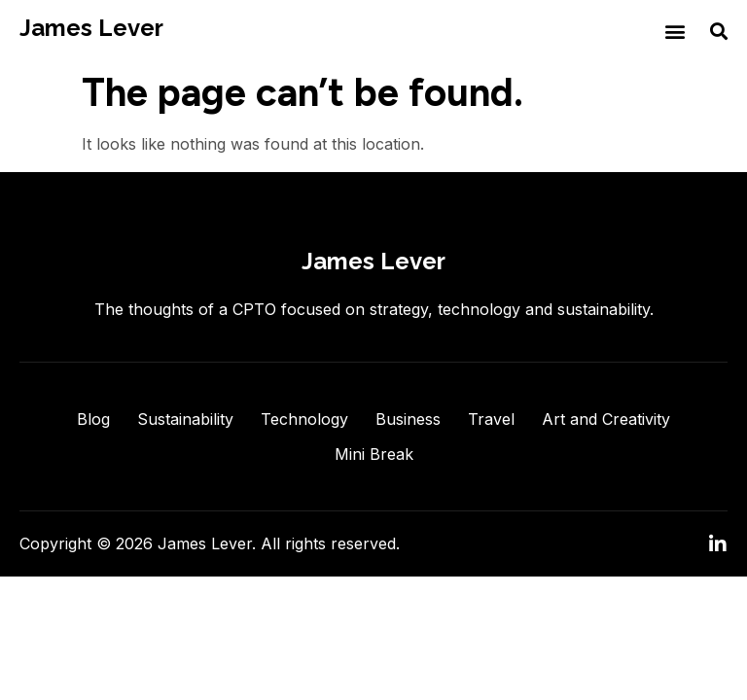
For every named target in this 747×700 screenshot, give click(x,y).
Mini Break (374, 454)
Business (408, 419)
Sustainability (185, 419)
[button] (675, 31)
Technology (304, 419)
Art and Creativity (606, 419)
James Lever (91, 28)
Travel (491, 419)
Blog (93, 419)
